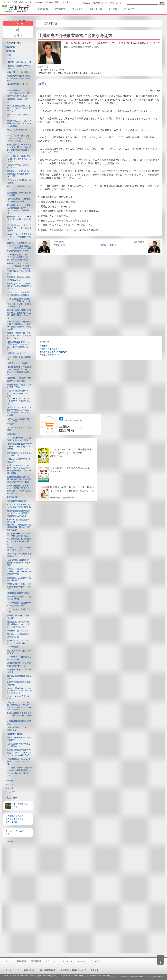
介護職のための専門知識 (18, 593)
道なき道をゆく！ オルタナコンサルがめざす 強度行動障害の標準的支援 (19, 93)
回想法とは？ (13, 497)
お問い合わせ (116, 3)
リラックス (10, 781)
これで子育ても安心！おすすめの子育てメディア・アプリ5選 (19, 421)
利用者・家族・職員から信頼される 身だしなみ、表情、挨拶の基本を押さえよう (19, 314)
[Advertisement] (18, 897)
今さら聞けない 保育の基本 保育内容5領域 (19, 200)
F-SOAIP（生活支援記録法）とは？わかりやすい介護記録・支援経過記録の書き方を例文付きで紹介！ (19, 525)
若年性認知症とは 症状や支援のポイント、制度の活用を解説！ (19, 228)
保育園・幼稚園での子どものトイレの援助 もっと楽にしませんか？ (19, 335)
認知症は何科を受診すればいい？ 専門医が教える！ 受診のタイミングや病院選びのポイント (19, 489)
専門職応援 (10, 51)
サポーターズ (11, 784)
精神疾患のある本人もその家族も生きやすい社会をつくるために (19, 123)
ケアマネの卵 (13, 647)
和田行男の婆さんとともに (19, 631)
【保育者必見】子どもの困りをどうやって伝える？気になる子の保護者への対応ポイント (19, 371)
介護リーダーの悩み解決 (18, 363)
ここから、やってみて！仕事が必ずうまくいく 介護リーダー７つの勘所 (72, 453)
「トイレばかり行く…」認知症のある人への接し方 (19, 439)
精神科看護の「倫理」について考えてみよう (19, 386)
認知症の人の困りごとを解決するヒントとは (19, 549)
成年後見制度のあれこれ (18, 84)
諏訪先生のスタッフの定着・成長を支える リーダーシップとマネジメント (19, 624)
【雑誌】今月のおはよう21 (19, 62)
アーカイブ (10, 792)
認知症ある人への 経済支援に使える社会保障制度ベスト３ (19, 286)
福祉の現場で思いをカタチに (20, 78)
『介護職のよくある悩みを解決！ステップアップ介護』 (19, 761)
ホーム (9, 961)
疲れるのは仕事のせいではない (53, 352)
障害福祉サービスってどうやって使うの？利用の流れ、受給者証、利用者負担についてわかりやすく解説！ (19, 539)
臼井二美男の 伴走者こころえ (20, 715)
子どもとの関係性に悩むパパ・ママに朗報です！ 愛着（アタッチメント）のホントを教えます (19, 303)
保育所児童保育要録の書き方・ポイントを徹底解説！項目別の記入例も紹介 (19, 513)
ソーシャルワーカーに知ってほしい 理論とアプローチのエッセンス (19, 138)
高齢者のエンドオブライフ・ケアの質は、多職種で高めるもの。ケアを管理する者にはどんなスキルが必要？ (19, 269)
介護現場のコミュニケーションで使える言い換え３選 (19, 218)
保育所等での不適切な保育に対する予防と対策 (19, 380)
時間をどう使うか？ (48, 349)
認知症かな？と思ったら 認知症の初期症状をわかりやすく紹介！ (19, 174)
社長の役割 (59, 245)
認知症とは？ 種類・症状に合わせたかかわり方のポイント (19, 587)
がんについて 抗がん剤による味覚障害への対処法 (19, 294)
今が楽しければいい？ (49, 355)
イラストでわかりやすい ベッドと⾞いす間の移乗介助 (19, 506)
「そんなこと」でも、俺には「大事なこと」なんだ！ (20, 706)
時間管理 (44, 346)
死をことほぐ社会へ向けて (19, 130)
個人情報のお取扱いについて (73, 970)
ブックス (9, 788)
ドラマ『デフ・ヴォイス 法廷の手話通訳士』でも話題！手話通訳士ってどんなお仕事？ (19, 411)
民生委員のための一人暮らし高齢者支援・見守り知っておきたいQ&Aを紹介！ (19, 209)
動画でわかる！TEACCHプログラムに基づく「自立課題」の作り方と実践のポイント (19, 149)
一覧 (9, 55)
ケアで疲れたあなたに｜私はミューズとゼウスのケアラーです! (19, 108)
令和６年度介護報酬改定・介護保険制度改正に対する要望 (19, 563)
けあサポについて (100, 3)
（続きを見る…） (97, 73)
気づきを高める (109, 245)
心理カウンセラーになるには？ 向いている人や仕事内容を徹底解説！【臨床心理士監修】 (19, 469)
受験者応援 (10, 47)
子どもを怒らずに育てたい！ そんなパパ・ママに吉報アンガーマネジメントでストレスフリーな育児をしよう (19, 397)
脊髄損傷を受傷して (16, 734)
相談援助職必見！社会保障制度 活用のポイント (19, 664)
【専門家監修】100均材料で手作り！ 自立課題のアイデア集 (20, 447)
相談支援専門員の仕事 (17, 501)
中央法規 (86, 3)
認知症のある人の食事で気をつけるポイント (19, 579)
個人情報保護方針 (48, 970)
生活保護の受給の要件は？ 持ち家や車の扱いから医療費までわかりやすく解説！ (20, 479)
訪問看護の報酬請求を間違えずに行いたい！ (19, 279)
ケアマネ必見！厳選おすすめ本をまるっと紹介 (19, 604)
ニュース (11, 58)
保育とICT (12, 434)
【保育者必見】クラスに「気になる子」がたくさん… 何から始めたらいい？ (18, 346)
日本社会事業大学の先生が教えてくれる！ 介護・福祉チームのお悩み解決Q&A (19, 753)
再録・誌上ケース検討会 (18, 72)
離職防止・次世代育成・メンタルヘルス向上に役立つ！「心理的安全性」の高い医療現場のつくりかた (19, 247)
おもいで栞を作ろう (19, 690)
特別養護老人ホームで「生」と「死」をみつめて (19, 772)
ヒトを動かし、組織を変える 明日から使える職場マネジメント (19, 159)
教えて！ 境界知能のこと (19, 186)
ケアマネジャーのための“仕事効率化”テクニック (19, 555)
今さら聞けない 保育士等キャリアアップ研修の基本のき (19, 237)
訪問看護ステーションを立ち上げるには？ (19, 454)
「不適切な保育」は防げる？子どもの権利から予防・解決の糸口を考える (18, 257)
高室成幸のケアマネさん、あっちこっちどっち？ (19, 642)
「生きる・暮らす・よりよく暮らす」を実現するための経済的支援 (19, 572)
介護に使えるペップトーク (19, 353)
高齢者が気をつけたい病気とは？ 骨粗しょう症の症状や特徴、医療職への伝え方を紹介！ (19, 325)
